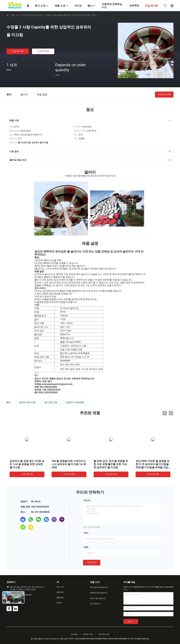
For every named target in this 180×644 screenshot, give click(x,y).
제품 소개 (15, 15)
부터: (86, 533)
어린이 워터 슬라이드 (98, 598)
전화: (86, 547)
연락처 (59, 603)
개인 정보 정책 (104, 634)
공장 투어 (60, 592)
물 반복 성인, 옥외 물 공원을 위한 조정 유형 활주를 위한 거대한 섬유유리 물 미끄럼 (111, 464)
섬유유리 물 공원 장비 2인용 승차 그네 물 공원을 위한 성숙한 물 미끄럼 (27, 464)
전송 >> (131, 621)
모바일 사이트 (88, 634)
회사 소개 (60, 587)
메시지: (87, 500)
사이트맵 (74, 634)
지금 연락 (92, 562)
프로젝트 (134, 5)
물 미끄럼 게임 (51, 402)
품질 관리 (60, 598)
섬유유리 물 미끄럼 (27, 402)
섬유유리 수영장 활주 (75, 402)
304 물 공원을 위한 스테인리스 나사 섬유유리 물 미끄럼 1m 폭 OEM (69, 464)
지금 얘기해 (18, 51)
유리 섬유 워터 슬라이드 (32, 15)
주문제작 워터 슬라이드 (99, 593)
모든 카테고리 (95, 604)
